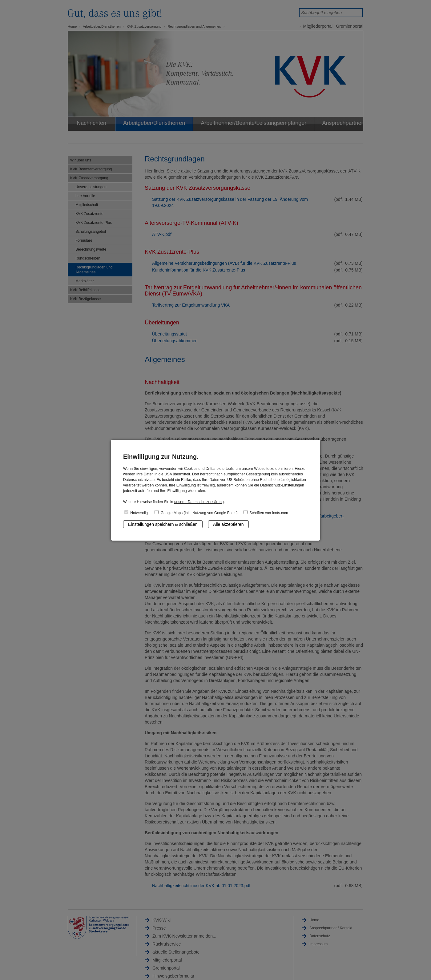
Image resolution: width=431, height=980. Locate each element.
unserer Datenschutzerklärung (199, 502)
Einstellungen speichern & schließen (163, 524)
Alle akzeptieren (228, 524)
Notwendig (136, 513)
